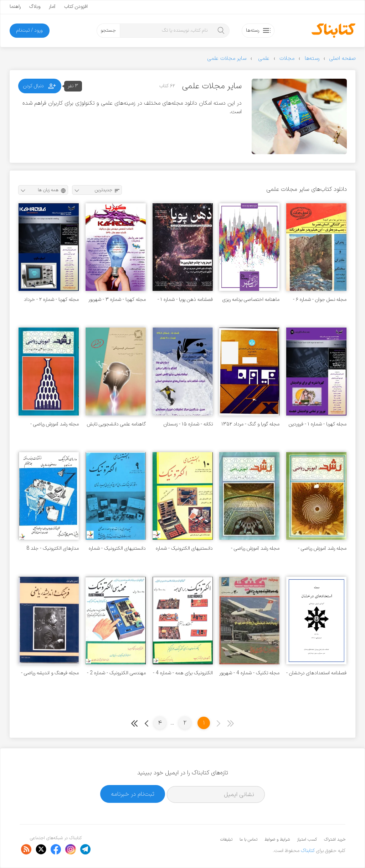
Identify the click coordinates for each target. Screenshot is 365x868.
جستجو (108, 30)
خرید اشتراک (335, 840)
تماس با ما (248, 840)
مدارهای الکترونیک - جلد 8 (53, 548)
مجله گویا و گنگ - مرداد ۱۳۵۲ (250, 424)
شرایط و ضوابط (277, 840)
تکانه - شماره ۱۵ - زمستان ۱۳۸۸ (188, 424)
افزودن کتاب (76, 7)
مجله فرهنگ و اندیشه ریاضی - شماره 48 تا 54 (50, 673)
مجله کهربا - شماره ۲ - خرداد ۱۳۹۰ (51, 300)
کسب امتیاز (307, 840)
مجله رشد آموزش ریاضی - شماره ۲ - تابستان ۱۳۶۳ (322, 548)
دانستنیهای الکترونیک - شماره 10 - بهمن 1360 (184, 548)
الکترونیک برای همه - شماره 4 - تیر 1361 (183, 673)
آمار (52, 7)
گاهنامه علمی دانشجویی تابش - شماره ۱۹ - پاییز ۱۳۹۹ (116, 424)
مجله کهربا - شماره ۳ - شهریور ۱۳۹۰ (117, 300)
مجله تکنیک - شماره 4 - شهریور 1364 (249, 673)
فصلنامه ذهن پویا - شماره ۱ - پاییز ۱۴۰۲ (185, 300)
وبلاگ (35, 7)
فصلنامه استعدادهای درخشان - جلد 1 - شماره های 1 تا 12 (316, 673)
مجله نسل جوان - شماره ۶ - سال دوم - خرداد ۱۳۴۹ (320, 300)
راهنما (15, 7)
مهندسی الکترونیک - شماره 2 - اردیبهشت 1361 (116, 673)
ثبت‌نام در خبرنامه (133, 794)
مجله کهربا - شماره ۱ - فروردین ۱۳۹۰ (318, 424)
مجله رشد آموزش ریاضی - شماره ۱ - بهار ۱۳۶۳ (255, 548)
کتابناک (308, 851)
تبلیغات (226, 840)
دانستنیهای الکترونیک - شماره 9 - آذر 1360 (117, 548)
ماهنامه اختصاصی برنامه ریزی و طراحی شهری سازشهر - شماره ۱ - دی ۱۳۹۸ (250, 300)
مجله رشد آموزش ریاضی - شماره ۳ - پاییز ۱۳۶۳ (55, 424)
